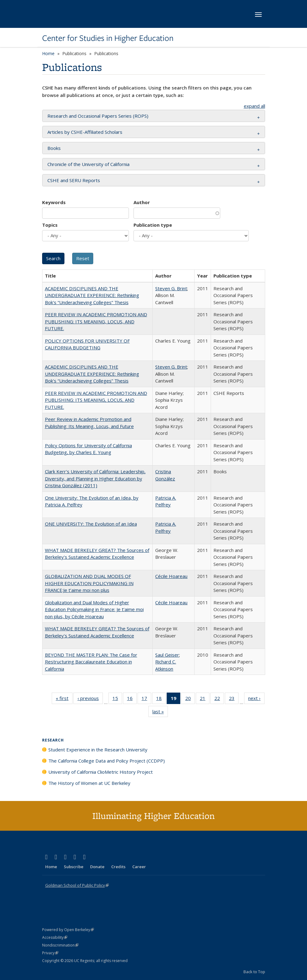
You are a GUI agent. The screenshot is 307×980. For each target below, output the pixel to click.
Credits (118, 867)
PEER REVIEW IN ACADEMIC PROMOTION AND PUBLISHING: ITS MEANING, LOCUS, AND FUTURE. (96, 321)
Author (142, 202)
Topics (50, 225)
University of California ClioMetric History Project (101, 772)
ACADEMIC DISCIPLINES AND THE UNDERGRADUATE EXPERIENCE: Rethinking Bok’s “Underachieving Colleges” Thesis (92, 295)
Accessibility (55, 937)
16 (132, 699)
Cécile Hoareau (171, 576)
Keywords (54, 202)
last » (160, 713)
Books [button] (54, 148)
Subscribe (74, 867)
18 (161, 699)
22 (219, 699)
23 (234, 699)
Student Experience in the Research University (98, 750)
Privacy (50, 953)
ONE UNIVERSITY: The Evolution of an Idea (91, 524)
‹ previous (90, 699)
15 (117, 699)
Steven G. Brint (171, 288)
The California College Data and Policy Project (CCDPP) (107, 761)
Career (139, 867)
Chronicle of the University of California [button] (88, 164)
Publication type (153, 225)
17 (146, 699)
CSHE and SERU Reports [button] (74, 180)
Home (48, 53)
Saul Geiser (167, 655)
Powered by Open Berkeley (68, 930)
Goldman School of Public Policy (77, 885)
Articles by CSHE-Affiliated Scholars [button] (85, 132)
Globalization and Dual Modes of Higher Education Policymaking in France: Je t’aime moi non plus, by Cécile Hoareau (94, 609)
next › (256, 699)
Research (53, 740)
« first (64, 699)
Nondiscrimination (60, 945)
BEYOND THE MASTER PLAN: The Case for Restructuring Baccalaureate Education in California (91, 662)
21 (205, 699)
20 (190, 699)
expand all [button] (254, 106)
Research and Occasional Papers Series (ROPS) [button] (98, 116)
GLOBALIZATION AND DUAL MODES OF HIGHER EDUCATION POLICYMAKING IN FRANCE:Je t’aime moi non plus (89, 583)
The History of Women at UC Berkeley (89, 783)
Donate (97, 867)
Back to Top (254, 972)
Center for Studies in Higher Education (108, 38)
